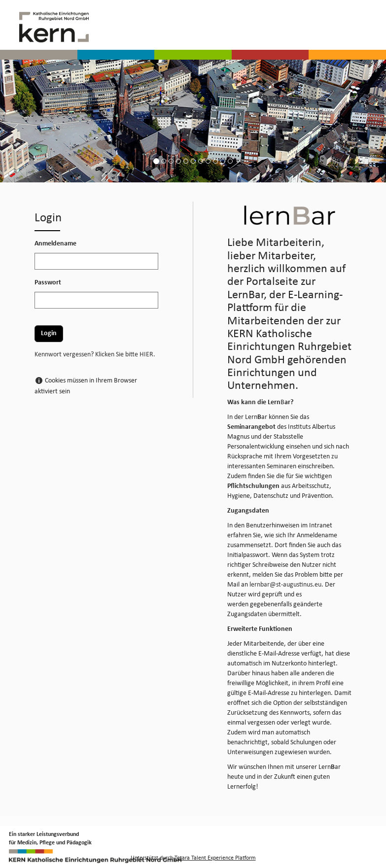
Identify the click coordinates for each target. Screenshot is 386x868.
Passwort (48, 283)
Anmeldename (55, 244)
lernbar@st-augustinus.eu (285, 585)
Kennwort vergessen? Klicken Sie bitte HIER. (95, 355)
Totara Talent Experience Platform (215, 858)
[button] (4, 14)
